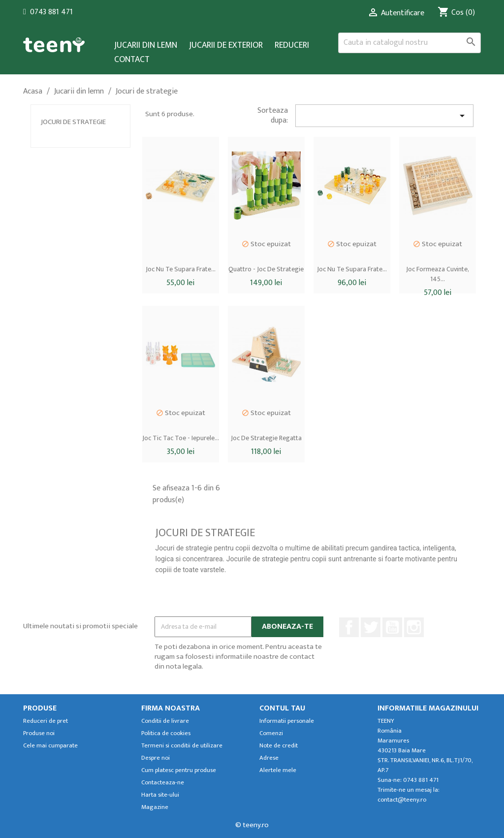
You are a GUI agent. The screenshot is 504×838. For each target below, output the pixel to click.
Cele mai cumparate (50, 746)
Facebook (349, 627)
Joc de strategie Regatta (266, 438)
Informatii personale (287, 721)
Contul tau (282, 708)
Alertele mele (278, 770)
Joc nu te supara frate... (181, 269)
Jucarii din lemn (146, 46)
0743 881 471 (51, 12)
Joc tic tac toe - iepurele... (181, 438)
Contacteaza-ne (163, 783)
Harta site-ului (160, 795)
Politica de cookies (166, 733)
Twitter (371, 627)
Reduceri (292, 46)
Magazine (155, 807)
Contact (132, 60)
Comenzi (271, 733)
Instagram (414, 627)
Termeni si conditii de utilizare (182, 746)
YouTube (392, 627)
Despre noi (156, 758)
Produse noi (39, 733)
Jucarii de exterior (226, 46)
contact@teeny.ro (402, 800)
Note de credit (279, 746)
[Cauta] (409, 43)
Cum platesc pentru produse (179, 770)
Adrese (269, 758)
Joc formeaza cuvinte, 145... (438, 274)
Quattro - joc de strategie (266, 269)
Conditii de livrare (165, 721)
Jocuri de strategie (73, 122)
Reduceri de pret (46, 721)
